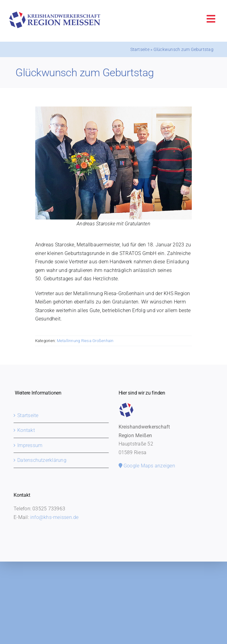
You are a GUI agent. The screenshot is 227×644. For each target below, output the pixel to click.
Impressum (30, 445)
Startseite (140, 49)
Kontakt (26, 430)
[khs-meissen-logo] (55, 14)
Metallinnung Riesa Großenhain (85, 341)
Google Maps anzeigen (147, 466)
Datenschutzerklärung (42, 460)
